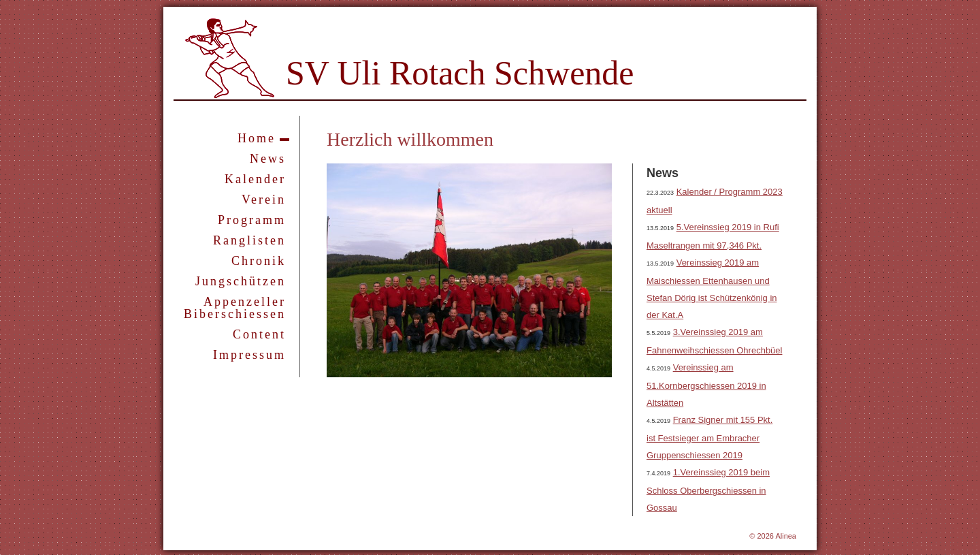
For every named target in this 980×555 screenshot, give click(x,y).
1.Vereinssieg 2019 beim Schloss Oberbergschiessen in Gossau (708, 490)
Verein (264, 200)
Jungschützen (241, 281)
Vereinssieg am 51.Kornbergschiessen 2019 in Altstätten (706, 385)
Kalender (255, 179)
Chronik (259, 261)
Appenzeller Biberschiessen (235, 308)
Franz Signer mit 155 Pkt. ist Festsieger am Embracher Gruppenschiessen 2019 (709, 438)
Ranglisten (249, 240)
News (268, 159)
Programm (252, 220)
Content (259, 334)
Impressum (249, 355)
